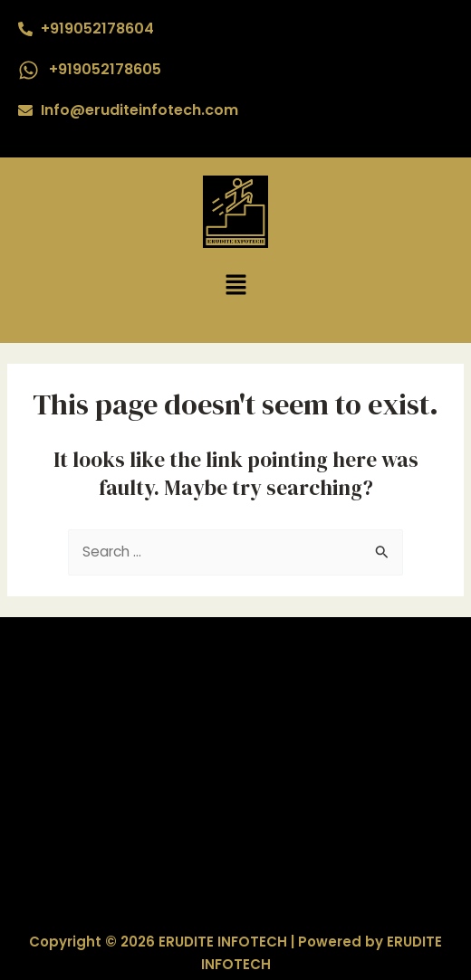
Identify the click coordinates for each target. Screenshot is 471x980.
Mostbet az (235, 795)
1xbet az (235, 818)
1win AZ (235, 678)
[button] (235, 286)
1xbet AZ (235, 749)
